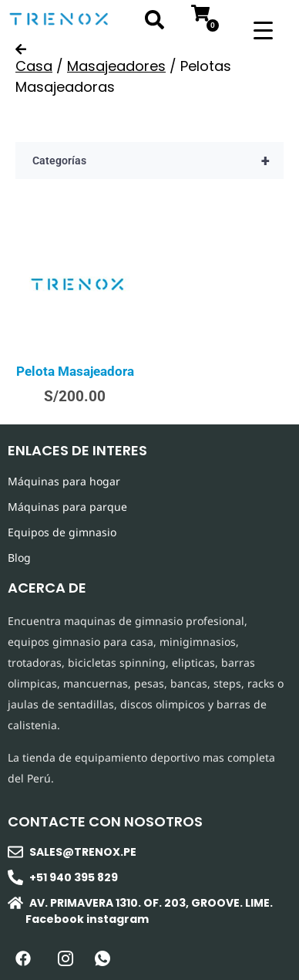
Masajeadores (116, 66)
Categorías (158, 161)
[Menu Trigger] (263, 29)
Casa (34, 66)
